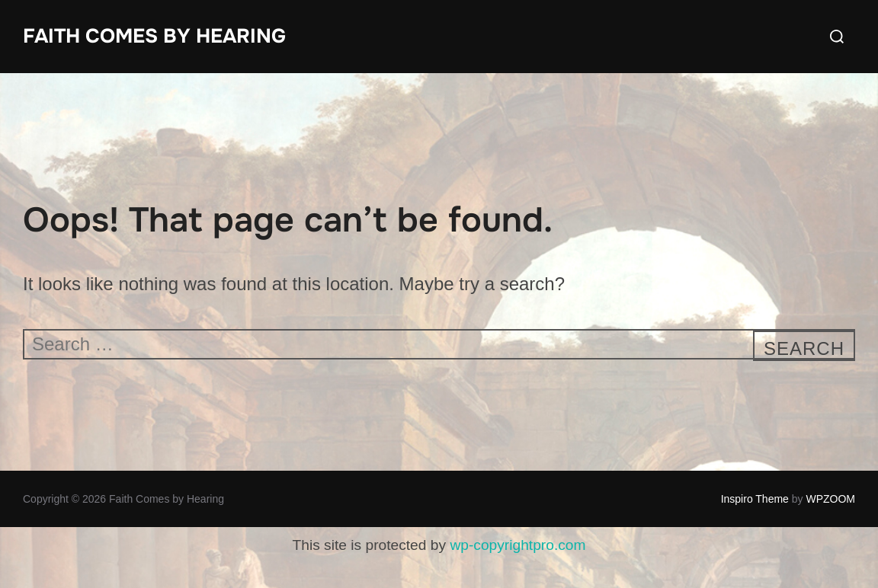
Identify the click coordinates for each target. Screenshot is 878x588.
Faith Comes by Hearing (154, 36)
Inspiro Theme (755, 499)
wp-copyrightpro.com (518, 545)
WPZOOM (830, 499)
